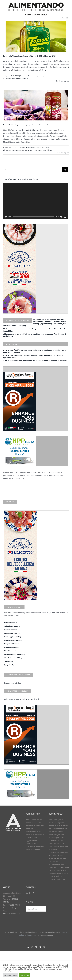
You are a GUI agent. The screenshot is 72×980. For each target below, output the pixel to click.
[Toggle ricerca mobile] (63, 18)
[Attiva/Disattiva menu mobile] (68, 18)
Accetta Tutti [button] (25, 975)
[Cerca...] (33, 170)
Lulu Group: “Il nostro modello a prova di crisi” (22, 699)
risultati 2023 (18, 78)
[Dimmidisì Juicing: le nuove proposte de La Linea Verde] (36, 105)
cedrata (48, 76)
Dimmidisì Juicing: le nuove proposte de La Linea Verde (26, 125)
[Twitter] (34, 893)
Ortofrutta (37, 147)
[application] (35, 201)
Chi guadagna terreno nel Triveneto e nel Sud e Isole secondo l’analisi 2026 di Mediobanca (35, 335)
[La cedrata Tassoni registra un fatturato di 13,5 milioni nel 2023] (36, 36)
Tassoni (26, 78)
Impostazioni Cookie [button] (10, 975)
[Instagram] (30, 893)
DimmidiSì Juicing (16, 150)
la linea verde (28, 150)
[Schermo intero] (65, 217)
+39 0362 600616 (13, 905)
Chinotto (6, 150)
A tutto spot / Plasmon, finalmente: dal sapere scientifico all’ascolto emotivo (35, 361)
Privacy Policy (31, 935)
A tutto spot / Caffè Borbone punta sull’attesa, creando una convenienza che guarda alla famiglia (35, 351)
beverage (42, 76)
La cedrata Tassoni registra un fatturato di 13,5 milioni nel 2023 (29, 56)
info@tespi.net (14, 908)
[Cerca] (65, 170)
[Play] (6, 217)
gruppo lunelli (8, 78)
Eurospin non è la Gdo (13, 683)
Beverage (31, 76)
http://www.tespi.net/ (12, 914)
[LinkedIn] (27, 893)
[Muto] (61, 217)
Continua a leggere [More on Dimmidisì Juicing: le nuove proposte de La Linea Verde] (62, 153)
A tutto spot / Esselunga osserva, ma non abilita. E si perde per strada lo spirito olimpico (33, 356)
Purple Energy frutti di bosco (42, 150)
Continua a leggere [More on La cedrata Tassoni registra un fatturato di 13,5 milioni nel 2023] (62, 81)
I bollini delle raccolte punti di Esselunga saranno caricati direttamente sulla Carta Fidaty (35, 330)
